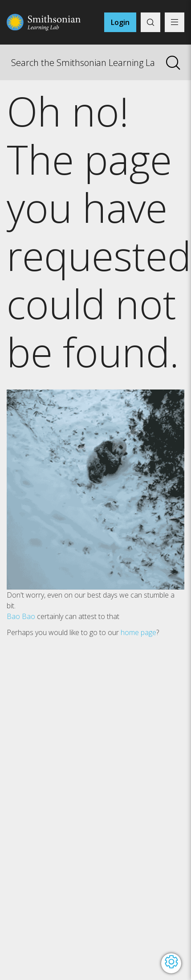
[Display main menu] (175, 22)
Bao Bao (21, 616)
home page (138, 632)
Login (120, 22)
